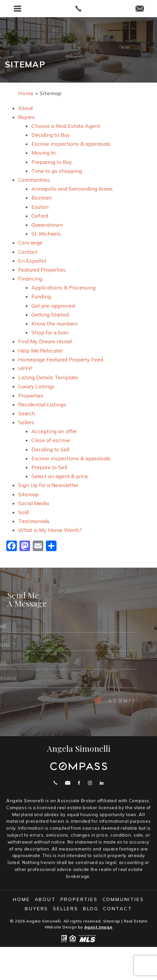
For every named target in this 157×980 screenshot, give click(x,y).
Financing (30, 279)
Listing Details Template (48, 377)
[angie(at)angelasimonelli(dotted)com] (140, 9)
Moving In (43, 153)
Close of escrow (51, 440)
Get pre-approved (53, 306)
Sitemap (28, 494)
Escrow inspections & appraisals (71, 144)
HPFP (25, 368)
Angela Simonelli (79, 748)
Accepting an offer (54, 431)
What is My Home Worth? (50, 530)
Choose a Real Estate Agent (66, 126)
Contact (28, 252)
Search (27, 413)
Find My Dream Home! (45, 341)
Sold (23, 512)
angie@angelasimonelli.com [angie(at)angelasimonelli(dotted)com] (68, 783)
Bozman (41, 198)
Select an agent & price (60, 476)
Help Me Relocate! (40, 351)
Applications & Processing (63, 287)
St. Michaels (46, 234)
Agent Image (98, 927)
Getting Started (50, 315)
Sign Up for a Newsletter (48, 485)
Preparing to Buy (52, 162)
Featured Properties (42, 270)
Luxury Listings (36, 386)
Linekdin (102, 783)
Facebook (79, 783)
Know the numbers (55, 323)
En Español (32, 261)
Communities (34, 180)
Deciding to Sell (50, 449)
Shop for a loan (50, 332)
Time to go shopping (57, 171)
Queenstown (47, 225)
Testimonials (34, 521)
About (26, 108)
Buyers (26, 117)
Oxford (40, 216)
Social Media (34, 503)
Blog (91, 909)
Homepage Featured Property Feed (61, 359)
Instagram (90, 783)
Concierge (30, 243)
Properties (31, 396)
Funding (41, 296)
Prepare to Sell (49, 467)
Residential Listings (42, 404)
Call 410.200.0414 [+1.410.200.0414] (55, 783)
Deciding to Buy (51, 135)
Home (21, 899)
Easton (40, 207)
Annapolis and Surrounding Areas (72, 189)
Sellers (26, 422)
